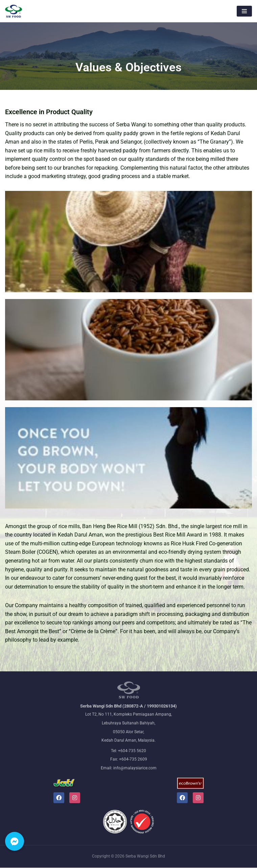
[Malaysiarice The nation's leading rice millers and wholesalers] (14, 11)
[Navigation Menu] (244, 11)
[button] (15, 841)
